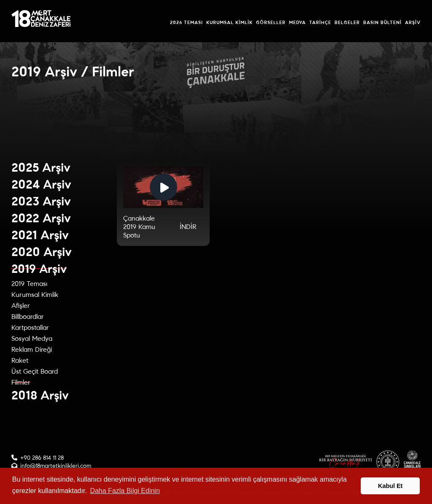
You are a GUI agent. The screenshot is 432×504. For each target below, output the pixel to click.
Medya (297, 22)
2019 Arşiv (39, 269)
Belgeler (347, 22)
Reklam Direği (32, 349)
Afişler (21, 306)
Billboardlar (28, 317)
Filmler (21, 382)
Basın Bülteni (382, 22)
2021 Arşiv (40, 235)
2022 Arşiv (41, 218)
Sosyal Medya (32, 338)
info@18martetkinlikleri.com (56, 466)
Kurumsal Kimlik (229, 22)
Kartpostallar (30, 327)
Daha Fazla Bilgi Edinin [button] (125, 491)
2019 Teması (29, 284)
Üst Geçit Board (35, 371)
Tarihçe (320, 22)
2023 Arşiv (41, 201)
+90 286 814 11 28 (42, 458)
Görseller (271, 22)
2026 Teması (186, 22)
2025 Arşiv (41, 168)
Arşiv (413, 22)
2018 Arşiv (40, 395)
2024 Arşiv (41, 185)
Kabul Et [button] (390, 486)
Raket (20, 360)
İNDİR (188, 227)
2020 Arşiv (42, 252)
